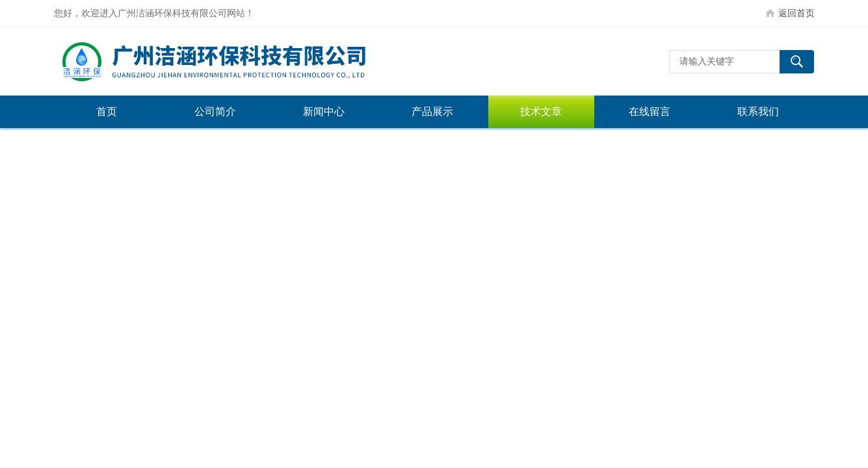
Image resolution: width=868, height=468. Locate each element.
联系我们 (758, 111)
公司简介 (215, 111)
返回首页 (796, 13)
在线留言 (650, 111)
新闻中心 (324, 111)
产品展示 (432, 111)
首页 (107, 111)
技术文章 (541, 111)
